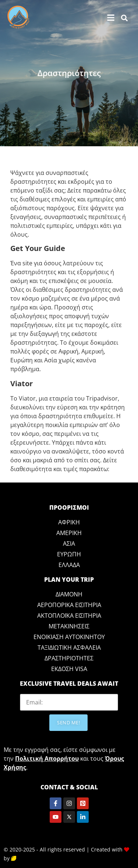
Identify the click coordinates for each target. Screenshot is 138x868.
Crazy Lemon (30, 858)
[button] (125, 18)
